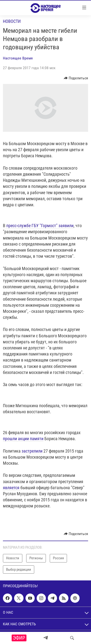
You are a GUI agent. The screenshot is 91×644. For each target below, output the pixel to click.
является (12, 488)
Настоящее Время (18, 58)
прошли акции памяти (23, 439)
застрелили (32, 451)
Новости (12, 21)
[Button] (76, 78)
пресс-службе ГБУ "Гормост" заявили (39, 226)
